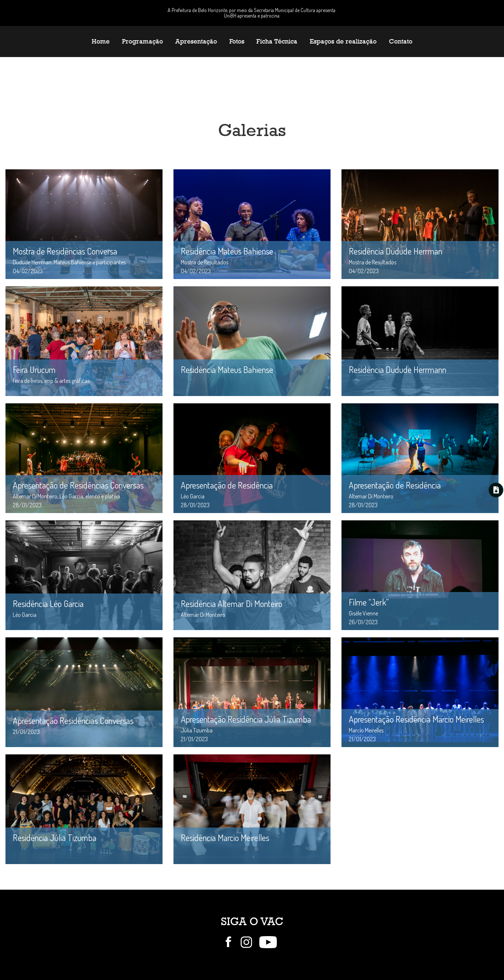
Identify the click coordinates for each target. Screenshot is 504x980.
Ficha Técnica (277, 41)
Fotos (237, 41)
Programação (142, 41)
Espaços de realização (343, 41)
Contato (401, 41)
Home (101, 41)
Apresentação (196, 41)
